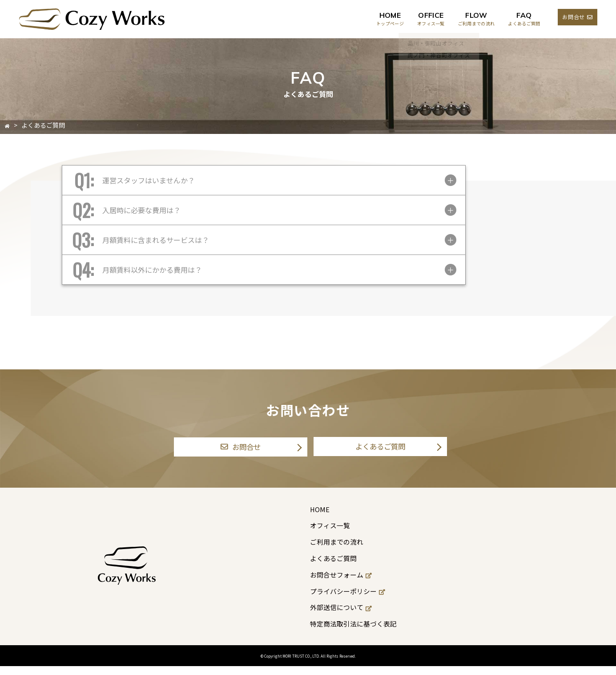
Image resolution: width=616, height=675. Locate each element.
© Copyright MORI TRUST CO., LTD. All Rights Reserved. (308, 664)
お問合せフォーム (341, 583)
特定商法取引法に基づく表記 (354, 632)
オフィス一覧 (330, 534)
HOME (318, 518)
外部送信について (341, 616)
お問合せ (577, 17)
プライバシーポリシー (348, 600)
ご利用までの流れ (337, 550)
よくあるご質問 (380, 451)
